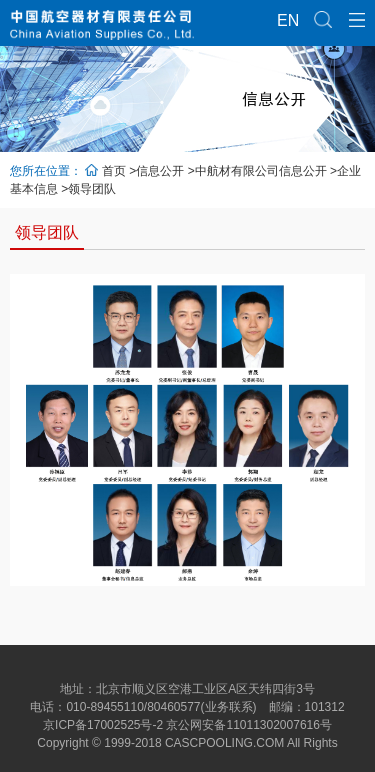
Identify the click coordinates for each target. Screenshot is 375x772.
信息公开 (160, 171)
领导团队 (92, 189)
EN (286, 20)
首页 (114, 171)
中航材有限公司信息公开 (261, 171)
